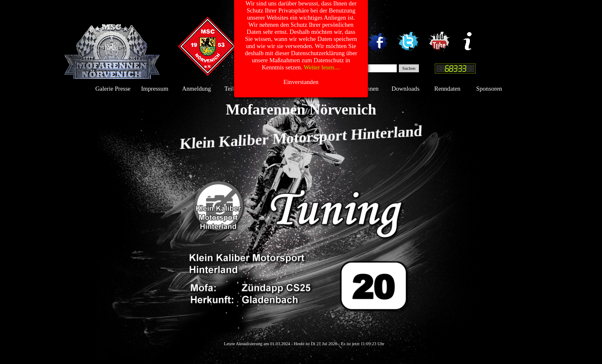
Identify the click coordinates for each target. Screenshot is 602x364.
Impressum (154, 89)
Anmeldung (196, 89)
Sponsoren (489, 89)
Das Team (322, 89)
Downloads (406, 89)
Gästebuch (280, 89)
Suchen (409, 68)
